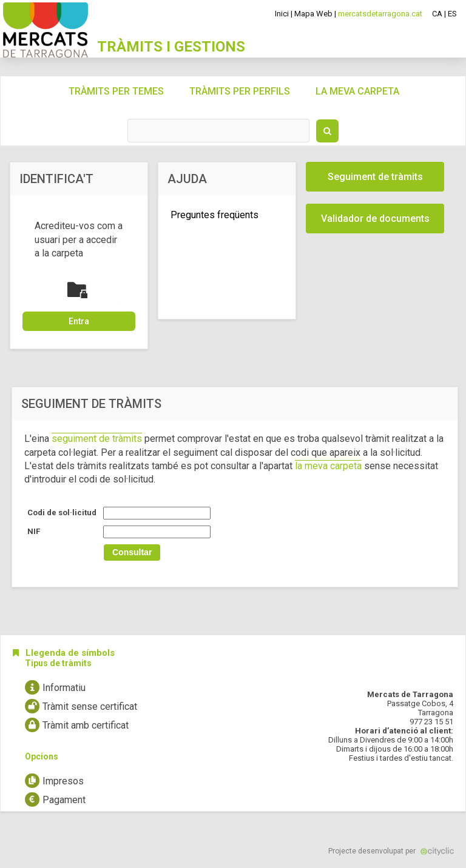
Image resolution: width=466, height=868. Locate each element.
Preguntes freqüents (214, 215)
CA (437, 14)
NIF (34, 531)
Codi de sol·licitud (62, 512)
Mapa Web (313, 14)
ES (452, 14)
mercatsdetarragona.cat (380, 14)
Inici (282, 14)
